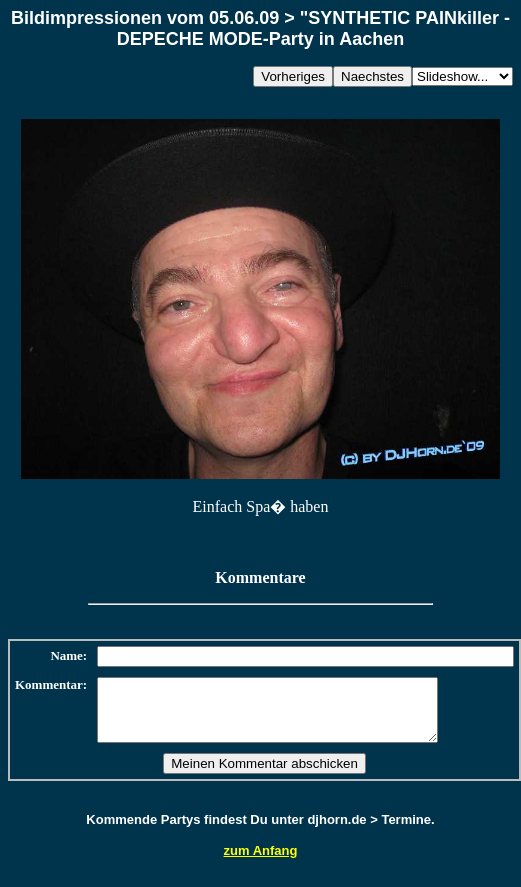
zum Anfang (261, 862)
